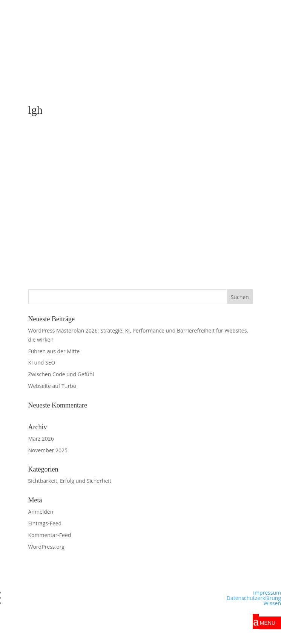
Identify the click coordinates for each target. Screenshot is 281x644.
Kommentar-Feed (50, 535)
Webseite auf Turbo (52, 386)
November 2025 (48, 450)
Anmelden (41, 512)
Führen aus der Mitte (54, 351)
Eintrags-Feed (45, 523)
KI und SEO (42, 362)
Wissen (272, 603)
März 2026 (41, 439)
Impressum (267, 593)
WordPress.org (46, 547)
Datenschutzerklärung (254, 598)
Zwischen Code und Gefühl (61, 374)
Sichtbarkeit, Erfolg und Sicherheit (70, 481)
